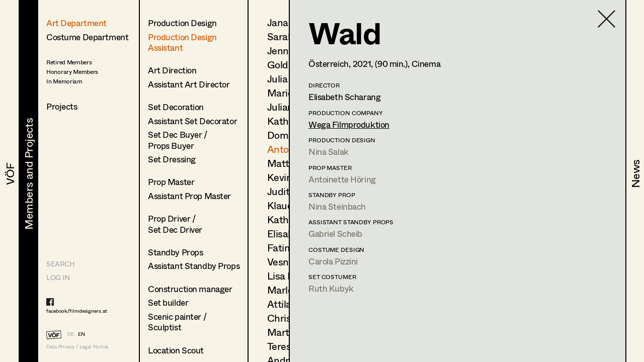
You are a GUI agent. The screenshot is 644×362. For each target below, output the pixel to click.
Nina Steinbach (337, 206)
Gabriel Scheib (335, 234)
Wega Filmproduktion (349, 124)
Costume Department (87, 37)
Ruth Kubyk (331, 288)
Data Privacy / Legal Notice (77, 347)
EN (82, 334)
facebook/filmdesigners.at (77, 311)
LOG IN (58, 277)
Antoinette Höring (342, 179)
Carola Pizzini (333, 261)
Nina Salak (329, 152)
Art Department (76, 23)
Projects (62, 106)
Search (60, 264)
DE (71, 334)
